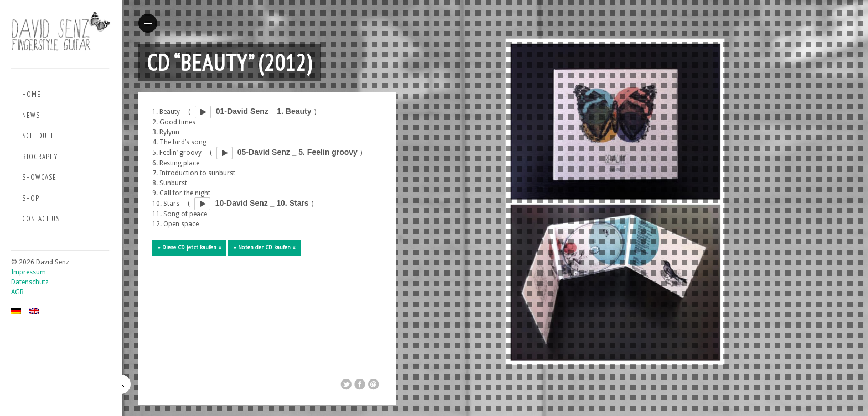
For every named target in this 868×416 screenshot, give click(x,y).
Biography (40, 157)
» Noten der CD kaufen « (264, 248)
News (31, 115)
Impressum (29, 272)
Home (32, 94)
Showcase (39, 177)
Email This (374, 384)
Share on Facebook (360, 384)
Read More (148, 23)
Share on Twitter (346, 384)
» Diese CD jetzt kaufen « (189, 248)
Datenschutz (30, 282)
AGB (17, 292)
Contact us (41, 219)
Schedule (38, 136)
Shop (31, 198)
